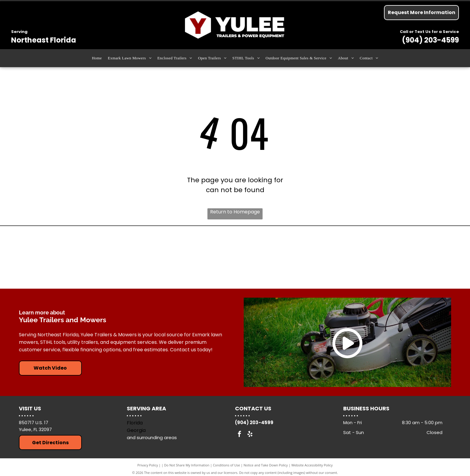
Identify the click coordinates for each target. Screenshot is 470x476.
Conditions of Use (226, 465)
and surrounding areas (152, 437)
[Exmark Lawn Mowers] (289, 257)
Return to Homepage (235, 212)
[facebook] (239, 435)
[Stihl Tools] (181, 257)
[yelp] (250, 435)
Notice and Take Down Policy (266, 465)
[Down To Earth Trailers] (397, 257)
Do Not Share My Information (187, 465)
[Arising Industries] (73, 257)
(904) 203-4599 (430, 40)
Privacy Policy (148, 465)
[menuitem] (97, 58)
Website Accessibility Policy (312, 465)
